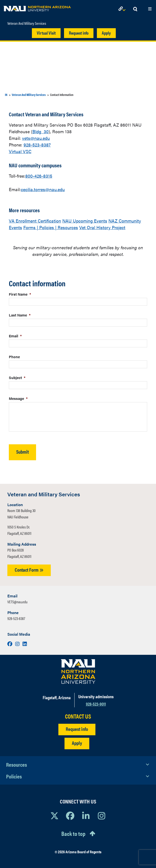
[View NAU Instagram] (102, 815)
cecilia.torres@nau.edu (43, 189)
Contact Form (29, 570)
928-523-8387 (37, 145)
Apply (106, 33)
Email (15, 336)
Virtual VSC (20, 151)
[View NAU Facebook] (70, 815)
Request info (79, 33)
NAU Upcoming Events (85, 221)
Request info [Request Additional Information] (77, 729)
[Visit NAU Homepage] (78, 671)
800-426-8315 (39, 176)
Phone (14, 357)
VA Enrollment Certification (35, 221)
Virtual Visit (46, 33)
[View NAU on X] (54, 815)
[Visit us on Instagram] (18, 644)
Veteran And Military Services (27, 23)
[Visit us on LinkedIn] (25, 644)
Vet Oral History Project (102, 227)
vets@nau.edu (36, 138)
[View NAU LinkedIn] (86, 815)
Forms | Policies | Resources (51, 227)
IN (6, 95)
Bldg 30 (40, 131)
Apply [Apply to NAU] (77, 743)
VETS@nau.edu (17, 602)
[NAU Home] (37, 7)
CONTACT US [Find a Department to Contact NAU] (78, 716)
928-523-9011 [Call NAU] (96, 704)
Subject (17, 377)
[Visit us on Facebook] (10, 644)
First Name (20, 294)
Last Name (20, 315)
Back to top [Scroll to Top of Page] (73, 833)
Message (18, 398)
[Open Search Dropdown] (135, 9)
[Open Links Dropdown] (123, 9)
